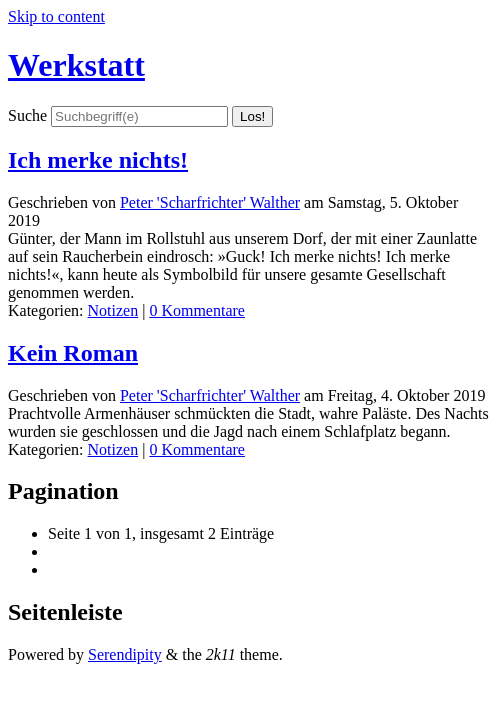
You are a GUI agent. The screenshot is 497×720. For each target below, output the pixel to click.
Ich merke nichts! (98, 160)
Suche (27, 115)
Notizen (113, 310)
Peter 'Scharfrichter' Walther (210, 202)
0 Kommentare (197, 310)
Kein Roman (73, 353)
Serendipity (125, 654)
